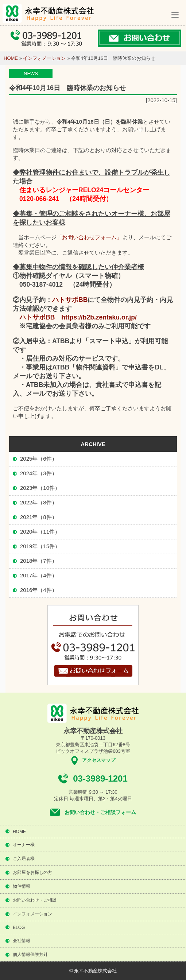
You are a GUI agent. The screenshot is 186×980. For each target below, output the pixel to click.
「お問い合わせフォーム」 (89, 237)
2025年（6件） (39, 459)
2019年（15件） (40, 546)
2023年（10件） (40, 488)
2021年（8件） (39, 517)
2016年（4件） (39, 590)
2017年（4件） (39, 575)
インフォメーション (44, 58)
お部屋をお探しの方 (32, 872)
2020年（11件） (40, 532)
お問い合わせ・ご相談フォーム (100, 812)
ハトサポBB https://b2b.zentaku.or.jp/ (78, 317)
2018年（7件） (39, 561)
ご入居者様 (24, 859)
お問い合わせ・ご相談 (35, 900)
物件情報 (22, 886)
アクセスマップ (99, 760)
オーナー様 (24, 845)
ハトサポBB (70, 300)
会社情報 (22, 941)
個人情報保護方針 (30, 954)
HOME (11, 58)
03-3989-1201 (100, 778)
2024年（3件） (39, 473)
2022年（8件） (39, 502)
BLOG (19, 927)
